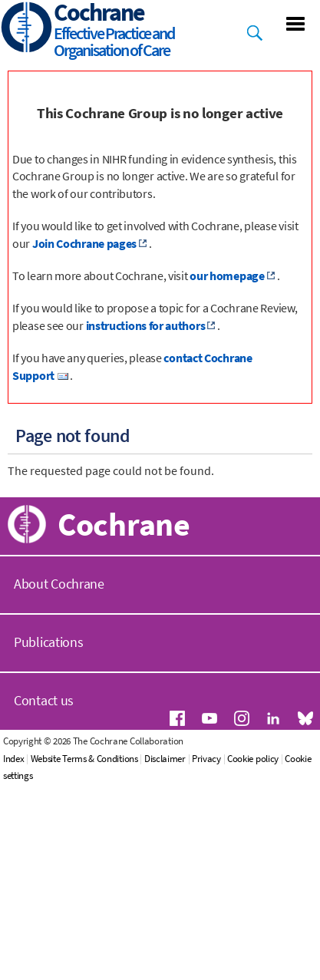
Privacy (245, 971)
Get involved (59, 622)
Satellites (49, 658)
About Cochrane (59, 797)
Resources (52, 587)
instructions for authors (146, 325)
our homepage (227, 276)
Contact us (44, 914)
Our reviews (58, 552)
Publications (48, 855)
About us (48, 516)
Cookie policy (291, 971)
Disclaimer (203, 971)
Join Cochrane (64, 693)
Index (52, 971)
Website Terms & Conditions (123, 971)
